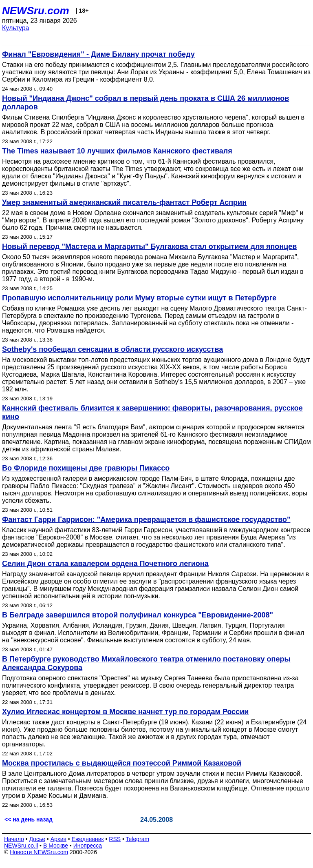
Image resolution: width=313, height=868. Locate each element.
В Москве (56, 846)
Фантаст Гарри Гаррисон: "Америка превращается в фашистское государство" (146, 519)
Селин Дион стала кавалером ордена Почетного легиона (105, 564)
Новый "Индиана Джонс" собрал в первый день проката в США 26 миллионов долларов (145, 103)
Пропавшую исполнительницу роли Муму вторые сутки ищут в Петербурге (139, 298)
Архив (58, 839)
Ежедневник (88, 839)
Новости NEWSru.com (39, 852)
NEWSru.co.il (21, 846)
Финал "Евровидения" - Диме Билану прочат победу (98, 54)
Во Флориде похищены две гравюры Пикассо (86, 468)
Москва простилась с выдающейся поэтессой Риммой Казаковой (122, 763)
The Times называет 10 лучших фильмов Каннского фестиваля (117, 151)
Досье (37, 839)
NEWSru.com (36, 11)
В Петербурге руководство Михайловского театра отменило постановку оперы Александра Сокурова (146, 663)
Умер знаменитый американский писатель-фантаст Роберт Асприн (124, 202)
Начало (14, 839)
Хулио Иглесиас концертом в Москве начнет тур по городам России (125, 712)
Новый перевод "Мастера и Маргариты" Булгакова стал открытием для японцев (149, 246)
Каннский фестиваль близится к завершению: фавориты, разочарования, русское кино (152, 412)
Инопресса (88, 846)
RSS (115, 839)
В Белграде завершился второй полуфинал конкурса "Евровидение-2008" (138, 615)
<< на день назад (29, 819)
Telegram (138, 839)
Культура (16, 28)
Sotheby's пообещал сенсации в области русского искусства (112, 349)
